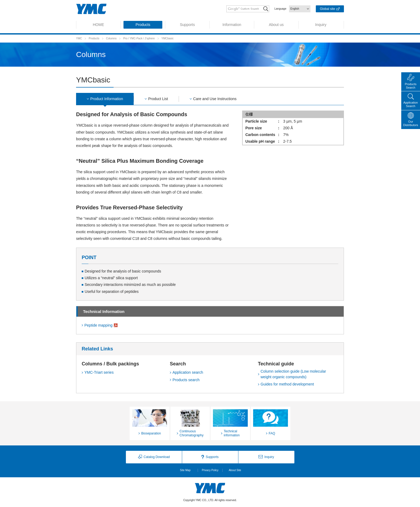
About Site (235, 470)
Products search (186, 380)
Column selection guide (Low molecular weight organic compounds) (293, 374)
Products (94, 38)
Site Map (185, 470)
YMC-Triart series (99, 372)
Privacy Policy (210, 470)
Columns (111, 38)
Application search (188, 372)
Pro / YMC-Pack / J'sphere (139, 38)
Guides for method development (287, 384)
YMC (79, 38)
